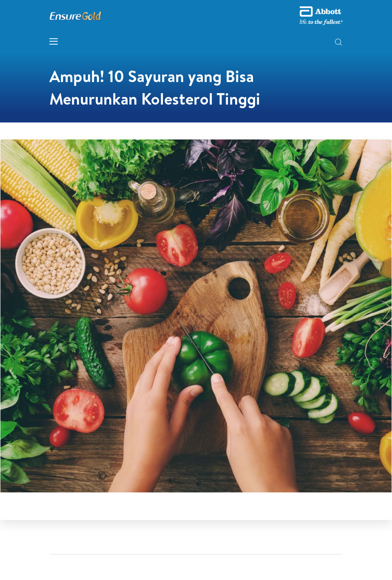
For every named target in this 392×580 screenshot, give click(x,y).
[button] (338, 43)
